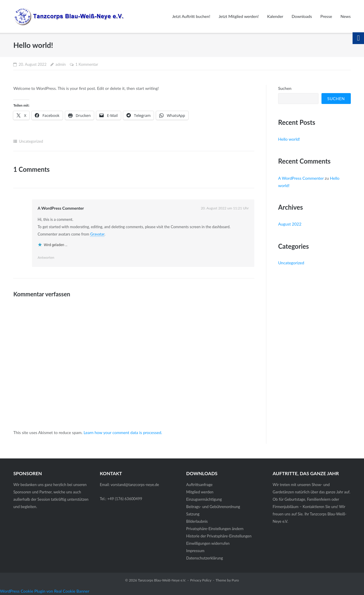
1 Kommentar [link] (87, 64)
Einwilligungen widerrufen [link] (208, 543)
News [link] (346, 16)
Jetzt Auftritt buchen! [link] (191, 16)
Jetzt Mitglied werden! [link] (239, 16)
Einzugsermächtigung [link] (204, 499)
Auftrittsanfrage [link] (199, 485)
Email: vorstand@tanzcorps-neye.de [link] (129, 485)
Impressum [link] (195, 551)
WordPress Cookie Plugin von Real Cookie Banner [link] (45, 591)
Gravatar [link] (97, 234)
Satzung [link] (193, 514)
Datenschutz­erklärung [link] (205, 558)
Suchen (285, 88)
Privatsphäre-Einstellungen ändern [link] (215, 529)
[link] (69, 16)
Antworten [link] (46, 257)
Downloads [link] (302, 16)
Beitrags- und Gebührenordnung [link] (213, 507)
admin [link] (61, 64)
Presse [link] (326, 16)
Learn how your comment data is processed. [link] (123, 432)
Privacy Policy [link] (201, 580)
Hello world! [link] (289, 139)
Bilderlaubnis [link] (197, 521)
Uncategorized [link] (31, 141)
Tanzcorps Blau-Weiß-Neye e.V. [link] (162, 580)
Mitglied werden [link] (200, 492)
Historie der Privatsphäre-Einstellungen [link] (219, 536)
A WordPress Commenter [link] (61, 208)
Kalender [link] (275, 16)
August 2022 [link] (290, 224)
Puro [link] (235, 580)
